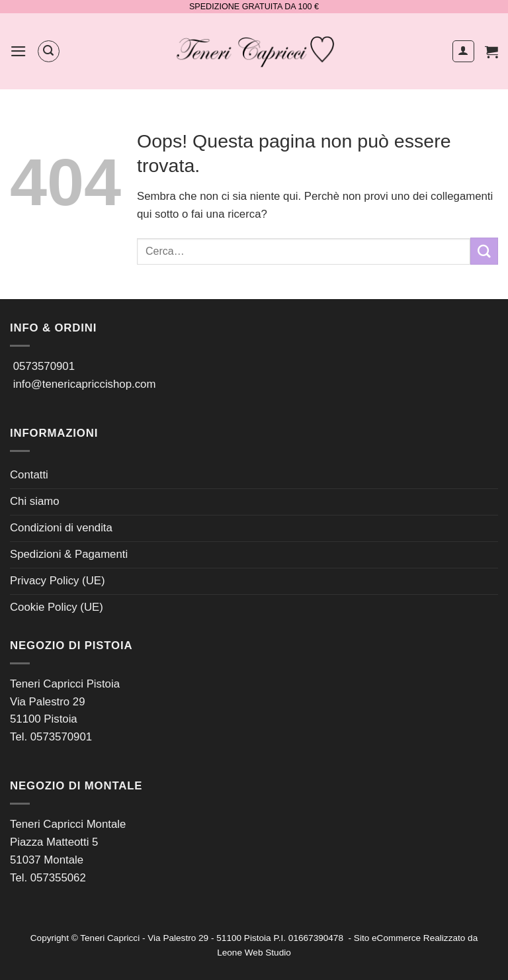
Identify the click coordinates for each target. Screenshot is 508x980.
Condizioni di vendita (61, 528)
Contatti (29, 475)
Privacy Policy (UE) (58, 581)
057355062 (58, 878)
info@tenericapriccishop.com (85, 384)
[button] (19, 51)
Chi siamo (35, 501)
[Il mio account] (464, 52)
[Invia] (484, 251)
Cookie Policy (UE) (57, 607)
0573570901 (44, 366)
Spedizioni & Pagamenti (69, 554)
